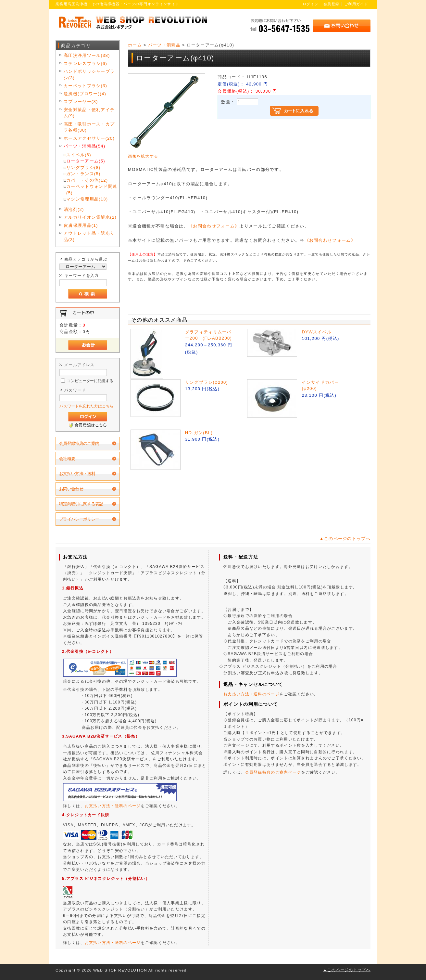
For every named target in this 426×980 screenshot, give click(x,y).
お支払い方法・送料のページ (113, 806)
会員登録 (331, 4)
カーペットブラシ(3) (85, 86)
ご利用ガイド (356, 4)
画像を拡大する (143, 156)
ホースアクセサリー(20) (89, 138)
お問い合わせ (71, 489)
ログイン (311, 4)
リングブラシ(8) (83, 168)
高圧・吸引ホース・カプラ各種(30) (89, 127)
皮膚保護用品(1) (81, 225)
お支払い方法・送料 (77, 474)
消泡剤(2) (74, 209)
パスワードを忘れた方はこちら (86, 406)
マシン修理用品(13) (87, 199)
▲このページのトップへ (345, 539)
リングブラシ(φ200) (207, 382)
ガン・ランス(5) (83, 174)
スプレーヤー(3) (81, 102)
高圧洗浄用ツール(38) (87, 55)
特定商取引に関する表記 (81, 504)
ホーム (135, 45)
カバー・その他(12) (87, 180)
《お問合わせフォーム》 (214, 226)
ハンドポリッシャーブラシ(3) (89, 75)
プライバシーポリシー (79, 519)
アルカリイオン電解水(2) (90, 217)
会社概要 (67, 459)
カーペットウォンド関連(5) (92, 190)
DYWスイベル (316, 332)
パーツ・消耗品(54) (84, 146)
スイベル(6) (79, 155)
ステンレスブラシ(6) (85, 64)
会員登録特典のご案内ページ (273, 772)
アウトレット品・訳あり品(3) (89, 236)
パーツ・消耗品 (164, 45)
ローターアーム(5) (86, 161)
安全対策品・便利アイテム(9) (89, 113)
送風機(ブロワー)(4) (85, 94)
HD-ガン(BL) (199, 433)
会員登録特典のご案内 (79, 443)
